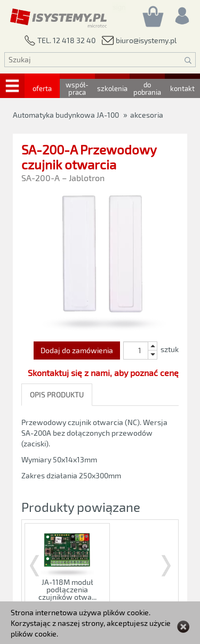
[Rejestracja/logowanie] (181, 13)
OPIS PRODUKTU (57, 394)
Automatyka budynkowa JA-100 (66, 115)
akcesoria (147, 115)
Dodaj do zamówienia (77, 350)
